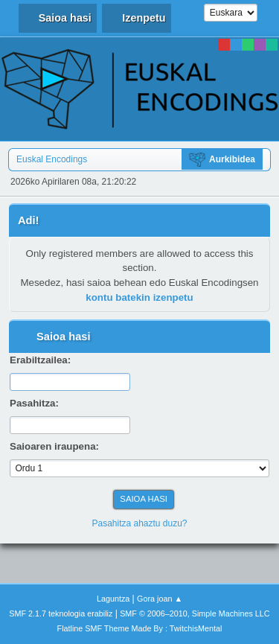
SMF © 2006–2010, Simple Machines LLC (195, 613)
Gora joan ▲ (160, 599)
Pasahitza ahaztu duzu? (140, 523)
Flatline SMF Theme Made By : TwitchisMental (140, 628)
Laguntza (113, 599)
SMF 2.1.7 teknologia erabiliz (61, 613)
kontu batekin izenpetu (139, 297)
